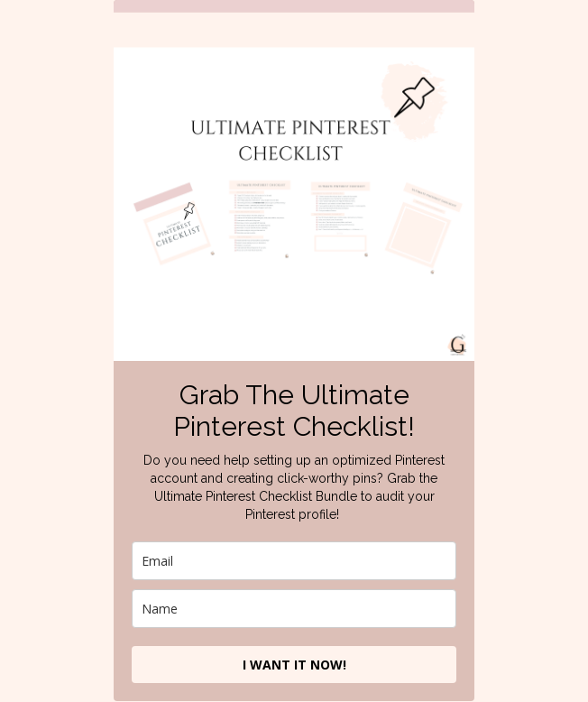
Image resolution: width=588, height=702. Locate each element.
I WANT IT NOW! (294, 665)
